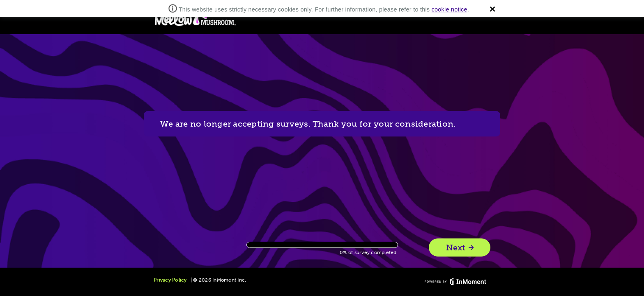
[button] (492, 9)
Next (461, 248)
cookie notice (450, 9)
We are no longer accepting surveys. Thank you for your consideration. (308, 124)
